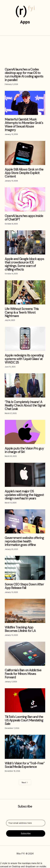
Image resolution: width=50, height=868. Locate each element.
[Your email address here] (26, 823)
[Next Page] (25, 782)
